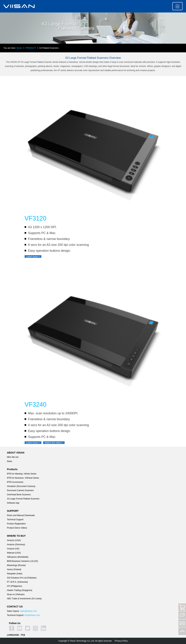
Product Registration (16, 524)
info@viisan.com (32, 615)
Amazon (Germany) (16, 544)
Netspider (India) (15, 574)
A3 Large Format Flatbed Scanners (23, 499)
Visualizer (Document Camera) (21, 486)
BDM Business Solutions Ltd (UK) (22, 561)
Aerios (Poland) (14, 569)
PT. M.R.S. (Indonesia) (17, 582)
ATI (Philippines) (14, 586)
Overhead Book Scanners (19, 495)
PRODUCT (31, 48)
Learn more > (33, 256)
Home (19, 48)
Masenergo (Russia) (16, 565)
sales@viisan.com (28, 611)
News (10, 461)
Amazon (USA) (14, 540)
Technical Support (15, 520)
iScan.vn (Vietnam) (16, 594)
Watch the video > (54, 443)
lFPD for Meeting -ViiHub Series (22, 474)
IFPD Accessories (15, 482)
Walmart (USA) (14, 553)
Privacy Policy (121, 641)
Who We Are (13, 457)
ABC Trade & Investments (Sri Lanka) (24, 599)
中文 (23, 635)
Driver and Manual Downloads (21, 515)
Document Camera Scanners (20, 490)
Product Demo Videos (17, 528)
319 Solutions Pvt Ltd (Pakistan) (22, 578)
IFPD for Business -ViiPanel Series (23, 478)
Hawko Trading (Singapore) (20, 590)
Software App (13, 503)
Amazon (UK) (13, 549)
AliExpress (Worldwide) (18, 557)
